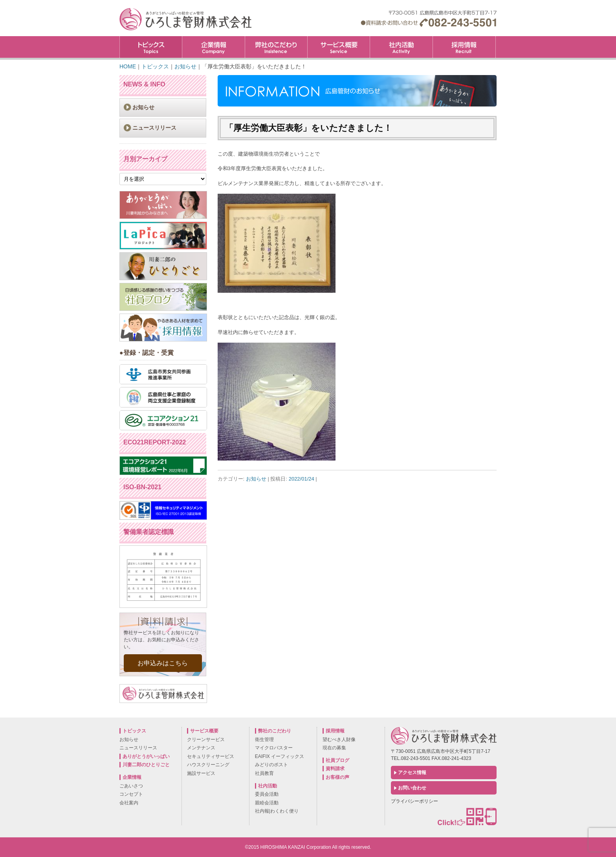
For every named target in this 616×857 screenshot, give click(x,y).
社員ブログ (337, 760)
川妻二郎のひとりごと (146, 765)
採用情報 (496, 39)
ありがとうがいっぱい (146, 756)
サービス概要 (339, 47)
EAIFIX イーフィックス (280, 756)
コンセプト (131, 794)
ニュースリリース (154, 128)
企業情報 (213, 47)
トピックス (151, 47)
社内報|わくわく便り (277, 811)
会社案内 (129, 803)
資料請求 (335, 769)
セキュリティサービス (211, 756)
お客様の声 (337, 777)
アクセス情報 (412, 773)
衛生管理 (264, 740)
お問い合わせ (412, 788)
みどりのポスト (271, 765)
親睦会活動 (267, 803)
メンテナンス (201, 748)
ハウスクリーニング (208, 765)
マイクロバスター (274, 748)
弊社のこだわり (276, 47)
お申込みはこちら (163, 663)
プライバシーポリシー (414, 801)
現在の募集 (334, 748)
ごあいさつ (131, 786)
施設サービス (201, 773)
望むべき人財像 (339, 740)
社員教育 (264, 773)
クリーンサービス (206, 740)
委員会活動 (267, 794)
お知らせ (256, 479)
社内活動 (401, 47)
